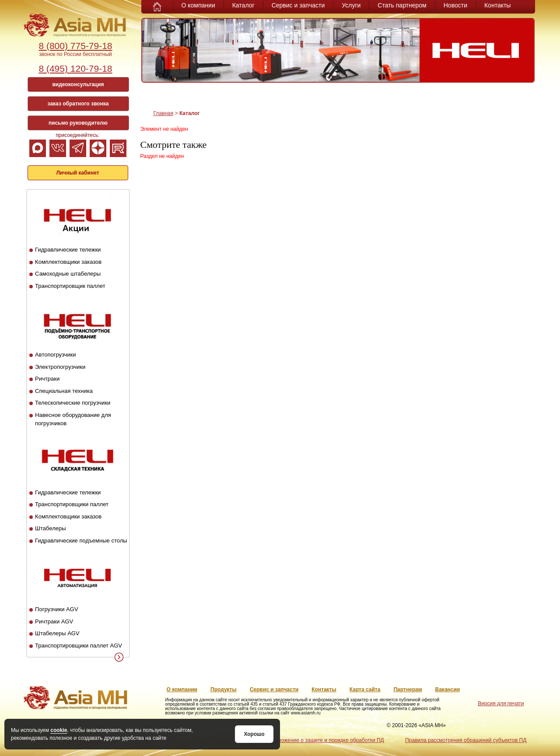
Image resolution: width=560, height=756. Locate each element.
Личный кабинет (77, 173)
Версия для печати (501, 703)
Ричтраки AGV (54, 621)
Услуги (351, 5)
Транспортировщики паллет (72, 504)
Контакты (497, 5)
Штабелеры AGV (57, 633)
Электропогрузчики (60, 367)
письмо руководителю (78, 123)
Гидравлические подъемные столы (81, 541)
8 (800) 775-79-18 (75, 46)
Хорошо (254, 734)
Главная (164, 113)
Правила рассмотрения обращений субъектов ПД (466, 740)
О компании (198, 5)
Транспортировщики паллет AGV (79, 646)
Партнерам (408, 689)
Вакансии (448, 689)
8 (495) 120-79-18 (75, 68)
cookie (59, 730)
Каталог (243, 5)
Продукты (224, 689)
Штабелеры (50, 528)
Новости (455, 5)
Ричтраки (47, 379)
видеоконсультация (78, 84)
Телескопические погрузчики (73, 403)
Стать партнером (402, 5)
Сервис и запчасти (298, 5)
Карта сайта (365, 689)
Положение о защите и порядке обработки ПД (327, 740)
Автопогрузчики (55, 355)
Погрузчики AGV (56, 609)
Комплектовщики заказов (68, 262)
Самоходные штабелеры (68, 274)
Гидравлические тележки (68, 250)
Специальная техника (64, 391)
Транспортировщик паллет (70, 286)
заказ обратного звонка (78, 104)
